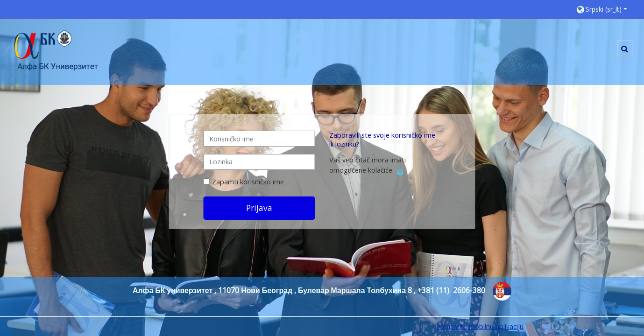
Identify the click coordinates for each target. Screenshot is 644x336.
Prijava (259, 208)
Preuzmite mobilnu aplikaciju (480, 326)
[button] (605, 9)
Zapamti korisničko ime (248, 182)
